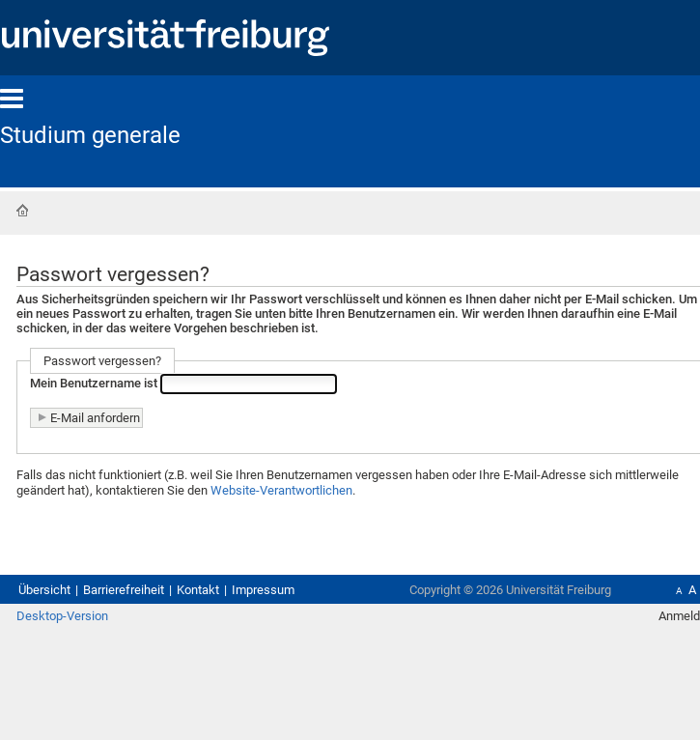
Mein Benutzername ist (94, 383)
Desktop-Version (62, 616)
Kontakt (198, 590)
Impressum (263, 590)
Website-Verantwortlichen (281, 490)
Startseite (22, 211)
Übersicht (44, 590)
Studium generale (90, 135)
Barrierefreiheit (124, 590)
